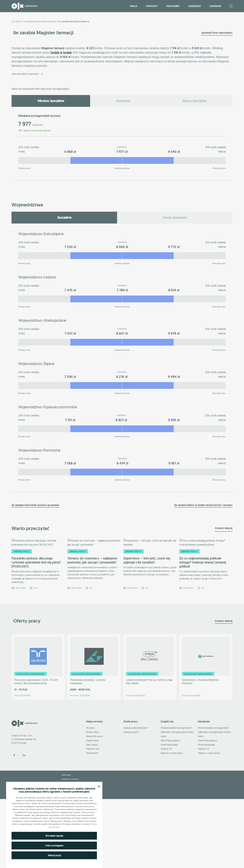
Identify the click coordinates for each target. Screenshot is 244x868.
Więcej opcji (54, 855)
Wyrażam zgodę (54, 836)
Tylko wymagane (54, 846)
